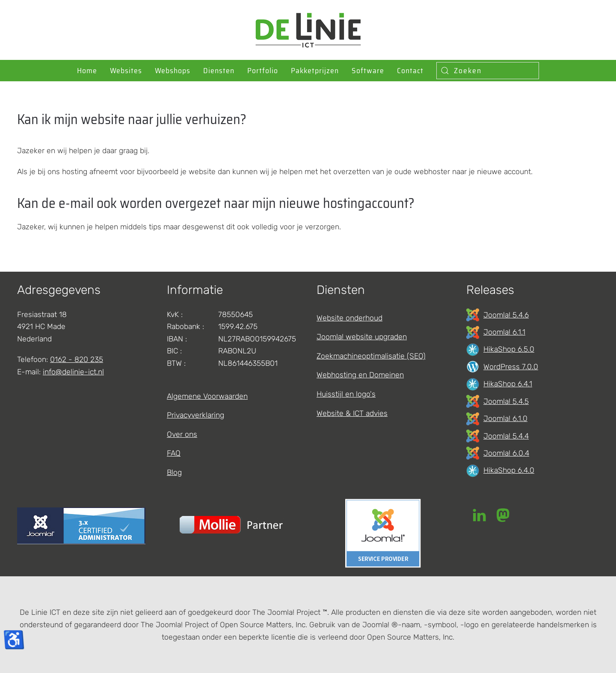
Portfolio (263, 71)
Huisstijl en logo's (346, 394)
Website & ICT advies (352, 413)
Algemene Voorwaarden (207, 396)
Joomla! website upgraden (362, 337)
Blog (174, 472)
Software (368, 71)
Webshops (173, 71)
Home (87, 71)
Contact (410, 71)
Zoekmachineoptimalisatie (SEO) (371, 356)
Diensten (219, 71)
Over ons (182, 434)
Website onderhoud (349, 318)
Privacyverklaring (195, 415)
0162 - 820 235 (77, 359)
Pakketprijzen (315, 71)
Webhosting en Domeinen (360, 375)
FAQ (174, 453)
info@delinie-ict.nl (73, 372)
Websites (126, 71)
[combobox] (488, 71)
